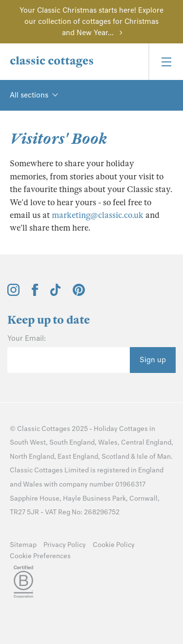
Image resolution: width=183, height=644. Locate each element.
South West (28, 442)
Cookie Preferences (40, 556)
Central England (146, 442)
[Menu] (166, 62)
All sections (29, 95)
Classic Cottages (44, 429)
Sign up (153, 360)
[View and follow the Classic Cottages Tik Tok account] (56, 293)
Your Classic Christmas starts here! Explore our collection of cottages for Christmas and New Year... (91, 21)
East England (78, 457)
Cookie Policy (114, 545)
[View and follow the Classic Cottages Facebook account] (35, 293)
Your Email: (27, 338)
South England (72, 442)
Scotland (115, 457)
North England (32, 457)
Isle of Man (154, 457)
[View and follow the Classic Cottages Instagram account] (13, 293)
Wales (108, 442)
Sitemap (23, 545)
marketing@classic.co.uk (98, 215)
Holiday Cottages (121, 429)
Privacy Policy (65, 545)
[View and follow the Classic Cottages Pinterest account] (79, 293)
